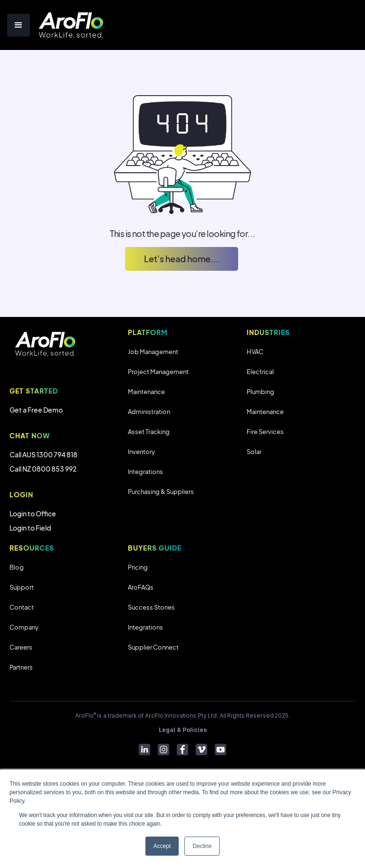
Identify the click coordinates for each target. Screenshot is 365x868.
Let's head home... (182, 259)
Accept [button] (162, 846)
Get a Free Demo (36, 410)
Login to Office (33, 513)
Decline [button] (202, 846)
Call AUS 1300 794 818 (43, 454)
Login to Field (30, 528)
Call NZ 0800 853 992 (43, 469)
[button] (19, 25)
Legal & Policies (183, 730)
